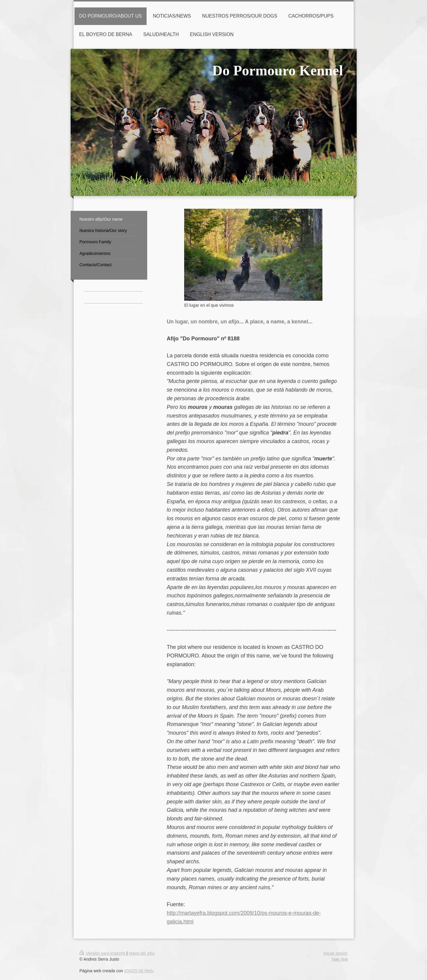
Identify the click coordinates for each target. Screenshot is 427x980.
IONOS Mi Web (139, 971)
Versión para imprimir (103, 953)
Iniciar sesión (336, 953)
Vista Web (340, 959)
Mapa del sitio (142, 953)
